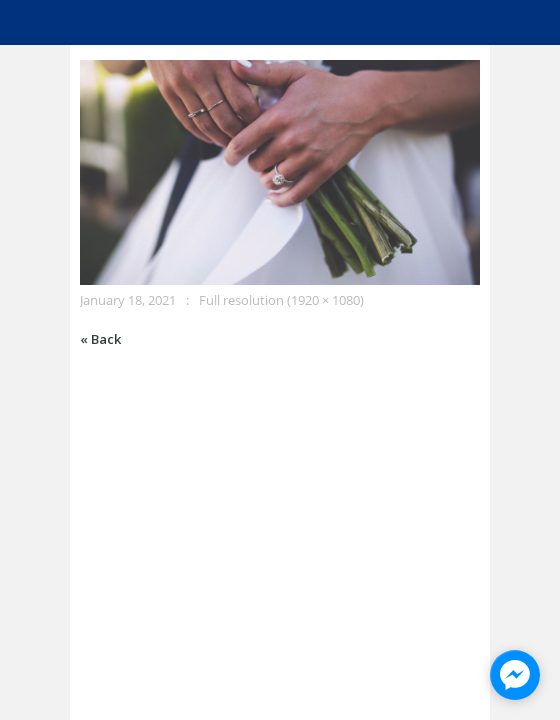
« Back (100, 339)
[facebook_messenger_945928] (515, 675)
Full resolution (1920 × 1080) (281, 300)
